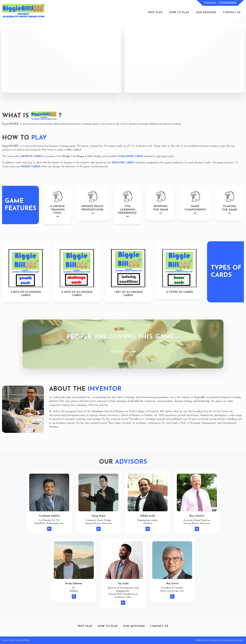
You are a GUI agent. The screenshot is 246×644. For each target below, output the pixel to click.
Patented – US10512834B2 (220, 3)
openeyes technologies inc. (226, 640)
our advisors (206, 13)
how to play (179, 13)
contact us (232, 13)
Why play (155, 13)
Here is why (123, 352)
